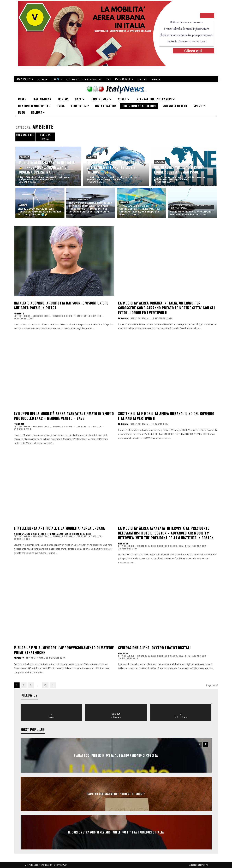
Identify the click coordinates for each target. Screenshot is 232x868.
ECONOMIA (25, 157)
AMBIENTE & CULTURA (78, 199)
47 (45, 685)
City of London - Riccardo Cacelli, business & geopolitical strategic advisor (58, 316)
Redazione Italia (140, 318)
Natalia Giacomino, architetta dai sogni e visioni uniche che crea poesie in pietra (61, 305)
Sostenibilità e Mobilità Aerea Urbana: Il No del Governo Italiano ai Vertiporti (166, 416)
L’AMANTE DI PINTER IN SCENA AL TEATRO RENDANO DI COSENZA (116, 755)
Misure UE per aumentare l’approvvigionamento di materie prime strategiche (64, 650)
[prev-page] (200, 744)
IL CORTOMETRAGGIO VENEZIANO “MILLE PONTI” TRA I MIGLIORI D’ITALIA (116, 832)
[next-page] (53, 685)
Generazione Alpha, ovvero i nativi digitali (154, 648)
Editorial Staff (35, 658)
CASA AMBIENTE (25, 135)
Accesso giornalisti (199, 865)
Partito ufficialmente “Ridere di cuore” (116, 794)
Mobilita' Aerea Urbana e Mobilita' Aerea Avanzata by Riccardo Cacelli (192, 207)
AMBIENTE (92, 157)
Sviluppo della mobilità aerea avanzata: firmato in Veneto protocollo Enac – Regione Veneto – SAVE (64, 416)
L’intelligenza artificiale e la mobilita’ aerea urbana (59, 528)
